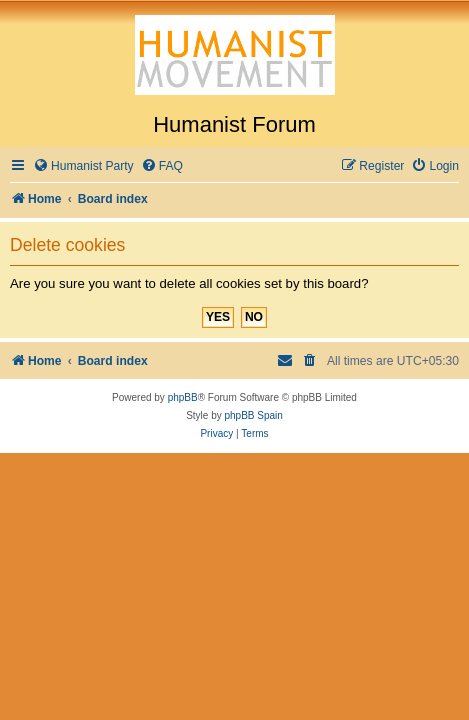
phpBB (183, 397)
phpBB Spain (253, 415)
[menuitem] (83, 166)
